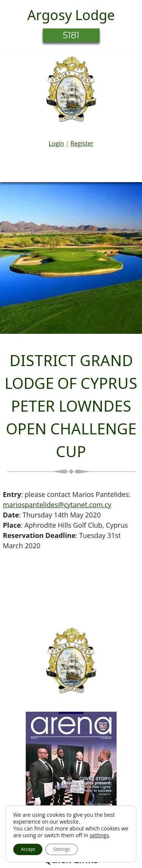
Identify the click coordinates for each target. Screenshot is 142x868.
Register (82, 143)
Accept (28, 849)
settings (99, 835)
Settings (62, 849)
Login (56, 143)
